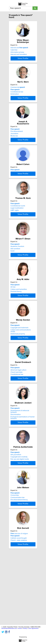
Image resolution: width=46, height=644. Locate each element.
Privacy (25, 628)
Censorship (15, 558)
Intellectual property (18, 379)
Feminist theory (16, 331)
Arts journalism (16, 512)
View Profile (23, 62)
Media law (14, 146)
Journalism (14, 144)
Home (20, 628)
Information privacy (17, 52)
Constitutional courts (18, 235)
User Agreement (33, 628)
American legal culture (18, 419)
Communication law (18, 560)
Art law (13, 327)
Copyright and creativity (19, 514)
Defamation (15, 100)
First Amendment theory (19, 562)
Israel (12, 285)
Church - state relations (19, 608)
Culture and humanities (19, 329)
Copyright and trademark (19, 373)
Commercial (18, 93)
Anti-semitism (15, 283)
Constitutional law (17, 97)
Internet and (19, 48)
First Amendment (17, 141)
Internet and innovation (19, 54)
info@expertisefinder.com (9, 628)
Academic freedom (17, 281)
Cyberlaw (14, 50)
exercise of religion (19, 602)
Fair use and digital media (20, 516)
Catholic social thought (19, 606)
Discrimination (16, 469)
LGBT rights (15, 239)
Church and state (17, 422)
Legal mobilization (17, 237)
